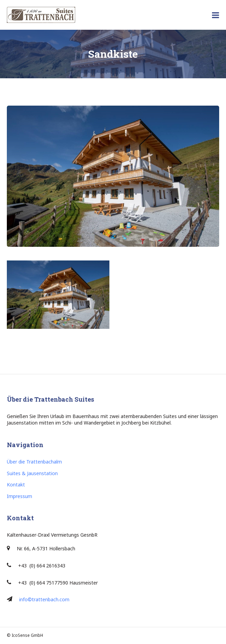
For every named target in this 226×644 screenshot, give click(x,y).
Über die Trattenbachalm (34, 462)
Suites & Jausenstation (32, 473)
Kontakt (16, 485)
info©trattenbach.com (44, 599)
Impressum (19, 496)
